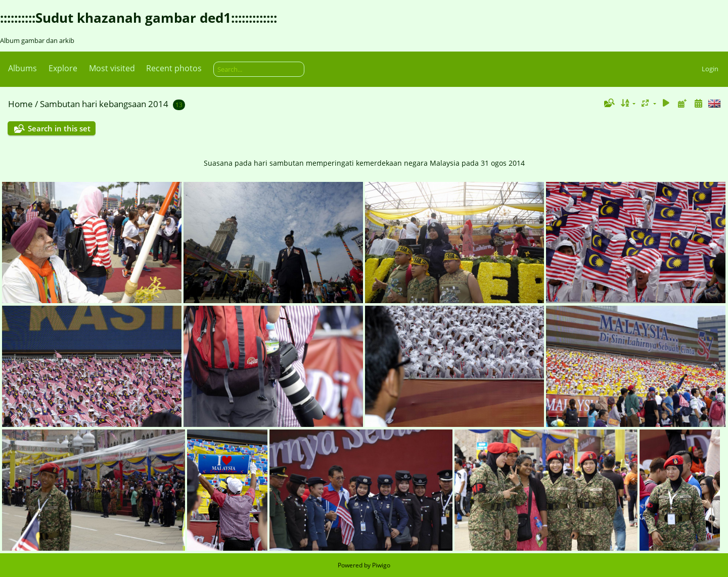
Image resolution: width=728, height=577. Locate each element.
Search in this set (59, 128)
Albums (22, 68)
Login (710, 69)
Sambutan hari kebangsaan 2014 (104, 104)
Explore (63, 68)
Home (20, 104)
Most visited (112, 68)
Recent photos (174, 68)
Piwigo (381, 565)
